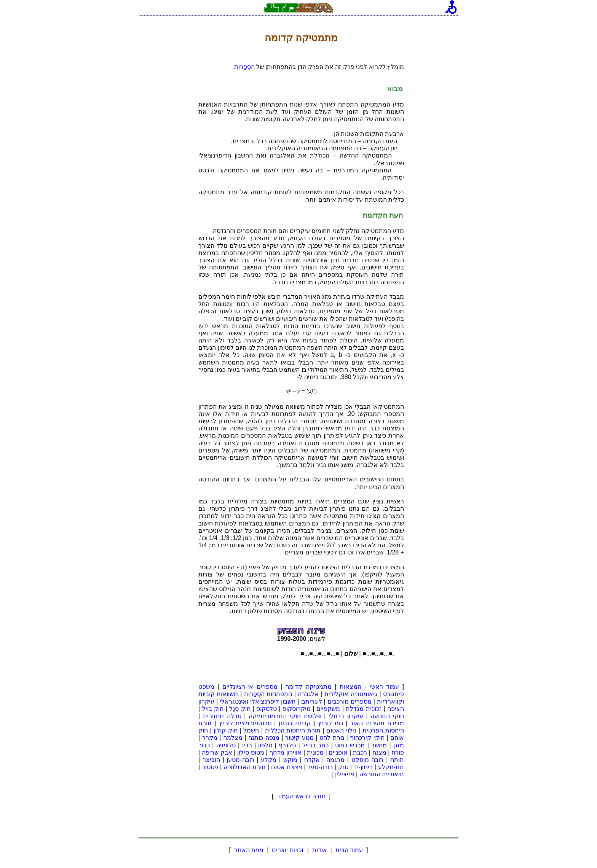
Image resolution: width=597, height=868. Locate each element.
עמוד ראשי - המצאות (369, 687)
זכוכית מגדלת (364, 709)
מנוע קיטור (299, 738)
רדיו (247, 745)
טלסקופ (267, 709)
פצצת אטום (287, 767)
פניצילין (345, 774)
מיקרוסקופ (297, 709)
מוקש (290, 760)
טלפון (265, 745)
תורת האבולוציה (245, 767)
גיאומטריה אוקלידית (351, 694)
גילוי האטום (342, 730)
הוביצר (211, 760)
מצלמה (233, 738)
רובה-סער (320, 767)
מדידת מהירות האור (377, 723)
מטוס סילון (251, 753)
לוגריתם (312, 702)
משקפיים (328, 709)
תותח (397, 760)
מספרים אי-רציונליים (250, 687)
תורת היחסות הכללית (293, 730)
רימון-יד (363, 767)
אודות (319, 850)
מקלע (269, 760)
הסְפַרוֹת (244, 67)
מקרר (210, 738)
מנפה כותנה (264, 738)
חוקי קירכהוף (367, 738)
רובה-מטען (240, 760)
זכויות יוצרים (288, 850)
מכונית (315, 753)
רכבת (360, 753)
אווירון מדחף (285, 753)
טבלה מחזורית (222, 716)
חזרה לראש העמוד (301, 796)
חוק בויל (213, 709)
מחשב (379, 745)
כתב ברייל (315, 745)
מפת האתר (249, 850)
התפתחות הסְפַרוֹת (268, 694)
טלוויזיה (226, 745)
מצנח (379, 753)
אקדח (312, 760)
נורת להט (332, 738)
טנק (343, 767)
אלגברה (308, 694)
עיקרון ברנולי (346, 716)
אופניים (338, 753)
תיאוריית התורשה (382, 774)
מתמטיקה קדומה (308, 687)
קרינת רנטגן (295, 723)
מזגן (399, 745)
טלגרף (287, 745)
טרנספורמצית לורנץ (245, 723)
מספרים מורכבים (350, 702)
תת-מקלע (391, 767)
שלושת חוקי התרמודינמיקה (285, 716)
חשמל (251, 730)
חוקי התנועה (387, 716)
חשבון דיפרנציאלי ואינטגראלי (258, 702)
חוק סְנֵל (240, 709)
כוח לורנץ (330, 723)
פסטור (210, 767)
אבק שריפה (217, 753)
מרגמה (335, 760)
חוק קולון (226, 730)
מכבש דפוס (350, 745)
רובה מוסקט (368, 760)
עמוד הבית (349, 850)
